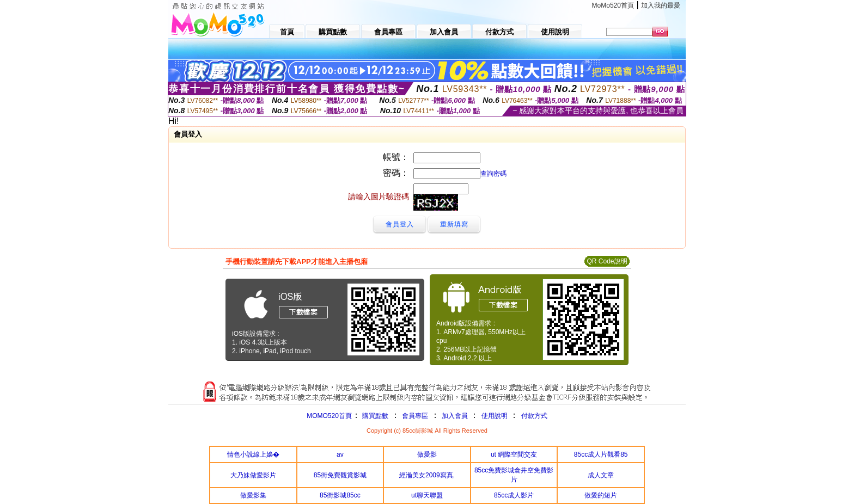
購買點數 (374, 416)
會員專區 (415, 416)
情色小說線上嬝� (253, 454)
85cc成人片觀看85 (601, 454)
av (340, 454)
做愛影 (427, 454)
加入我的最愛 (661, 5)
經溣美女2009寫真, (427, 475)
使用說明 (495, 416)
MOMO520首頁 (329, 416)
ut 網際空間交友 (514, 454)
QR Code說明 (607, 261)
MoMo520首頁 (613, 5)
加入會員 (455, 416)
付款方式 (534, 416)
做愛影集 (253, 495)
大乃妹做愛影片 (253, 475)
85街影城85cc (340, 495)
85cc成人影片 (514, 495)
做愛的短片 (601, 495)
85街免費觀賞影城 (340, 475)
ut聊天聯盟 (427, 495)
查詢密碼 (493, 174)
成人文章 (601, 475)
